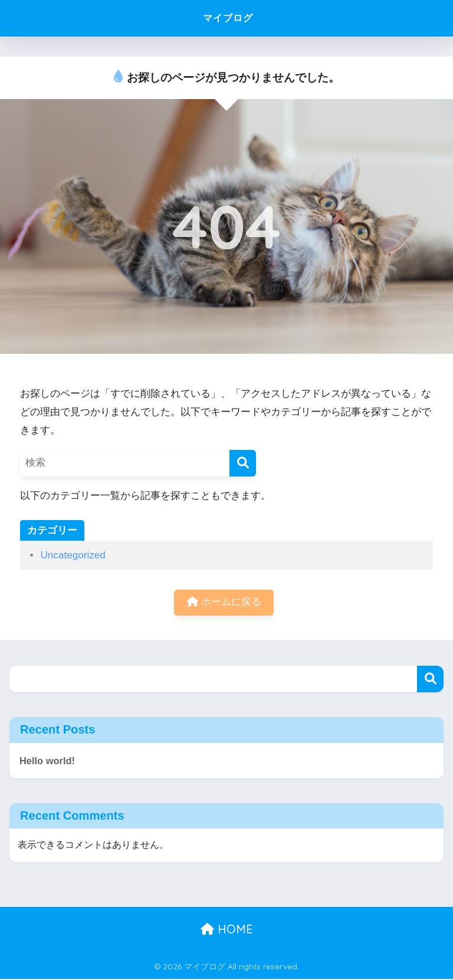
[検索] (243, 463)
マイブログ (228, 18)
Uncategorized (73, 555)
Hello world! (48, 761)
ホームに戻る (224, 603)
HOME (227, 930)
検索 (430, 680)
